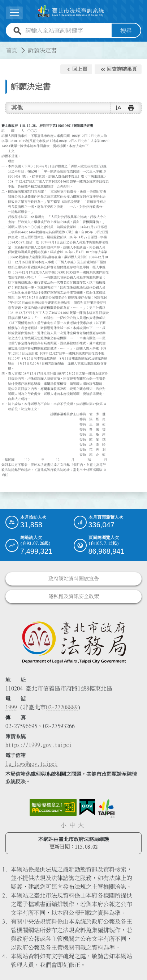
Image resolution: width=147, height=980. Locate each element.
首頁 (12, 50)
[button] (76, 69)
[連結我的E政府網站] (87, 807)
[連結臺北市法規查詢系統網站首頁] (71, 11)
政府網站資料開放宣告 (74, 579)
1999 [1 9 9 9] (11, 707)
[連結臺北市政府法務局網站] (73, 642)
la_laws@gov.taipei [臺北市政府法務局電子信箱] (31, 764)
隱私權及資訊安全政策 (74, 596)
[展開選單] (14, 13)
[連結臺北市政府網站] (106, 808)
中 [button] (72, 825)
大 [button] (81, 825)
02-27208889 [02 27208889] (62, 707)
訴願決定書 (42, 50)
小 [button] (64, 825)
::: (4, 46)
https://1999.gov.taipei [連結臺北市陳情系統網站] (39, 745)
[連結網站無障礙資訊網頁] (53, 807)
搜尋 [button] (126, 31)
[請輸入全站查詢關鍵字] (67, 31)
